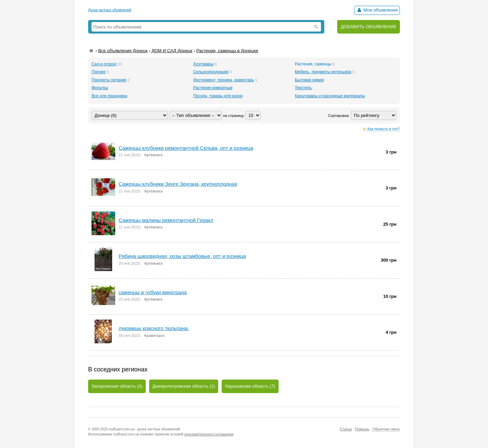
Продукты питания (109, 80)
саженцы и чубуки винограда (153, 292)
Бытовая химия (309, 80)
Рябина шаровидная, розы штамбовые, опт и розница (182, 256)
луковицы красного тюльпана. (154, 328)
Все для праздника (109, 96)
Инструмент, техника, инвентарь (223, 80)
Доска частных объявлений (110, 10)
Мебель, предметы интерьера (323, 72)
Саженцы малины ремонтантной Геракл (166, 220)
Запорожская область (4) (117, 386)
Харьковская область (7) (250, 386)
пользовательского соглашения (209, 434)
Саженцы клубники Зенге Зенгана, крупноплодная (178, 184)
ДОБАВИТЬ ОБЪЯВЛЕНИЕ (369, 27)
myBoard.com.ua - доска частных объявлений (144, 429)
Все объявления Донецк (123, 51)
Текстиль (303, 88)
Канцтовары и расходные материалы (330, 96)
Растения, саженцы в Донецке (227, 51)
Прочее (98, 72)
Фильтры (100, 88)
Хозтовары (203, 64)
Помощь (362, 429)
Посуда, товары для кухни (218, 96)
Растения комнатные (213, 88)
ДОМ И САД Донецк (172, 51)
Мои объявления (377, 10)
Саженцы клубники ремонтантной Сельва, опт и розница (186, 148)
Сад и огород (104, 64)
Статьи (346, 429)
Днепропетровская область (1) (184, 386)
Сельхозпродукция (211, 72)
